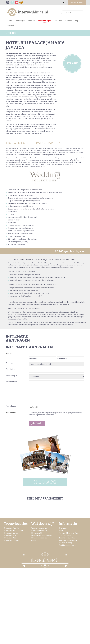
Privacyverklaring (65, 543)
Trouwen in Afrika (11, 535)
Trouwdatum (11, 406)
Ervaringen (63, 528)
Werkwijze (20, 21)
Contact (11, 25)
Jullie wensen (11, 382)
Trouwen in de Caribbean (13, 530)
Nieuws (69, 21)
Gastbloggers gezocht (67, 545)
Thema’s (31, 21)
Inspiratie (61, 2)
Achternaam (62, 358)
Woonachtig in (11, 376)
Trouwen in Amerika (11, 528)
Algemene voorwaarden (68, 540)
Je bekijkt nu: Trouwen (77, 2)
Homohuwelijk (37, 533)
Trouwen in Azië (10, 538)
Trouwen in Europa (11, 533)
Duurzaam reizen (65, 535)
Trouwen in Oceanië (12, 540)
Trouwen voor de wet (39, 528)
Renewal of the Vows (39, 530)
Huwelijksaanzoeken (39, 538)
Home (10, 21)
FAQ (76, 21)
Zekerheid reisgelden (67, 538)
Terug (11, 33)
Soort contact (11, 363)
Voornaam (33, 358)
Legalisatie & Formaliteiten (42, 535)
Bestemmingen (45, 21)
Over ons (58, 21)
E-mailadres (11, 369)
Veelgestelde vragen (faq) (68, 533)
